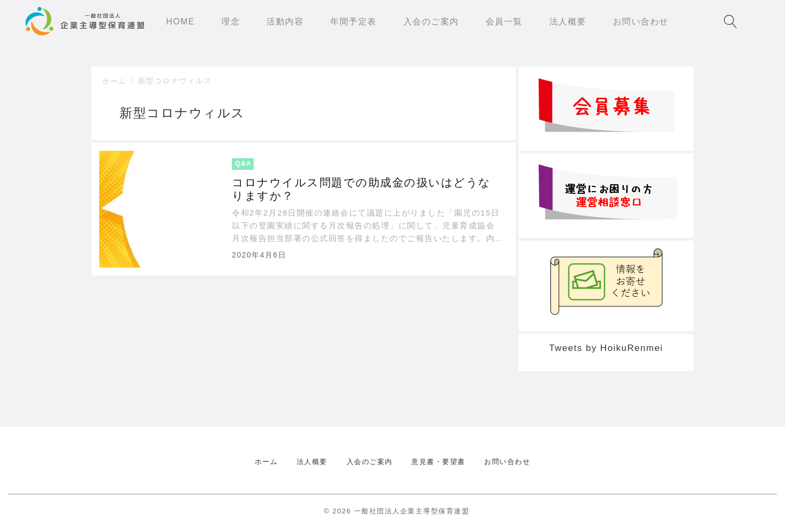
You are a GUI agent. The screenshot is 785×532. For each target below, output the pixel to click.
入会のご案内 (370, 462)
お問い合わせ (507, 462)
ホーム (114, 81)
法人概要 (312, 462)
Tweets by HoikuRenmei (606, 348)
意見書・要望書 (438, 462)
